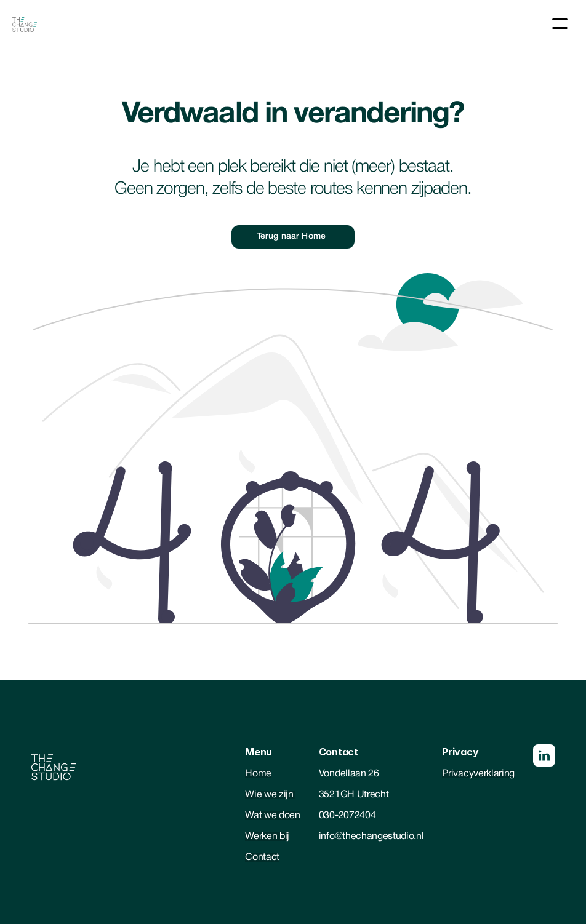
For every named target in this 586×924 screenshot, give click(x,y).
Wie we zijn (270, 795)
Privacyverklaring (478, 774)
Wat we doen (272, 816)
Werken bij (267, 837)
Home (258, 774)
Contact (262, 858)
